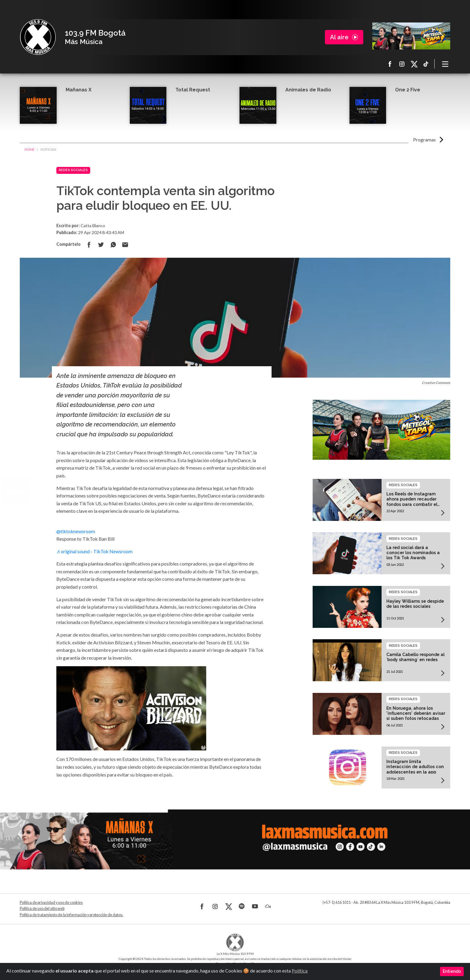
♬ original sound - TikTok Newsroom (94, 551)
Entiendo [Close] (452, 971)
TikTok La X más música (426, 64)
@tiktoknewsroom (76, 531)
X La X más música (414, 64)
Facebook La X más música (390, 64)
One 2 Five (408, 90)
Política (300, 971)
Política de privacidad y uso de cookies (51, 903)
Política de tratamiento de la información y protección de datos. (71, 915)
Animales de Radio (308, 90)
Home (30, 149)
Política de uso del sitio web (42, 909)
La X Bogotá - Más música (38, 37)
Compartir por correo (125, 245)
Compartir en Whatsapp (113, 245)
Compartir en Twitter (101, 245)
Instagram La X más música (402, 64)
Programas (424, 140)
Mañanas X (79, 90)
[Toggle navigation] (445, 64)
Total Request (193, 90)
